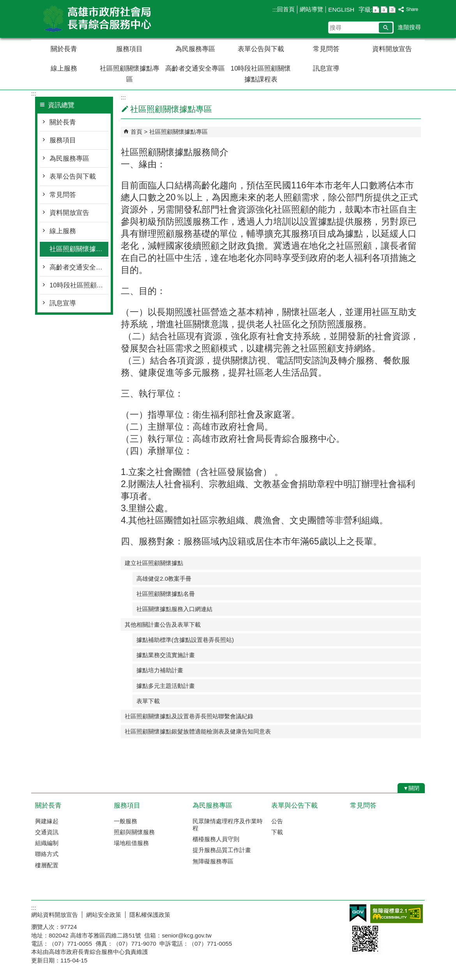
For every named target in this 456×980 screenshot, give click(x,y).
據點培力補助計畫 (160, 670)
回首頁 (286, 9)
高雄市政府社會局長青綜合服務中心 (97, 19)
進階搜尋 (409, 27)
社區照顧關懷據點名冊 (166, 594)
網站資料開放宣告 (55, 915)
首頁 (136, 132)
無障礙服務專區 (213, 861)
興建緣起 (47, 821)
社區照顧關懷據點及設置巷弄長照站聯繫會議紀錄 (189, 716)
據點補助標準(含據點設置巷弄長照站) (185, 640)
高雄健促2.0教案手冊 (164, 579)
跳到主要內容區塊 (4, 4)
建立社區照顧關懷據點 (154, 563)
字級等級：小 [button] (376, 10)
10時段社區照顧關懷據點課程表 (261, 74)
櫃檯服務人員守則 (216, 839)
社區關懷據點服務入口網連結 (174, 609)
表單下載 (148, 701)
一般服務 (125, 821)
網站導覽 (311, 9)
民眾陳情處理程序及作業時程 (228, 825)
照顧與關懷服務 (134, 832)
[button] (386, 28)
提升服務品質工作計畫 (222, 850)
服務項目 (129, 49)
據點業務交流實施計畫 (166, 655)
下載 (277, 832)
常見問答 (326, 49)
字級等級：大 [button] (392, 10)
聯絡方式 (47, 854)
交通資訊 (47, 832)
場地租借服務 (131, 843)
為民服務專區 (195, 49)
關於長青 (64, 49)
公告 (277, 821)
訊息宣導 (326, 68)
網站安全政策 (104, 915)
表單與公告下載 (294, 805)
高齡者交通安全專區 (195, 68)
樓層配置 (47, 865)
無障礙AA (397, 914)
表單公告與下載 (261, 49)
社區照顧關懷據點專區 (130, 74)
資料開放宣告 (392, 49)
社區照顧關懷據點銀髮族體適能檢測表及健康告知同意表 (198, 731)
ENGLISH (341, 10)
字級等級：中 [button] (384, 10)
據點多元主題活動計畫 (166, 686)
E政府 (358, 913)
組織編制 (47, 843)
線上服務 (64, 68)
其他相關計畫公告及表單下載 (163, 625)
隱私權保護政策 (150, 915)
